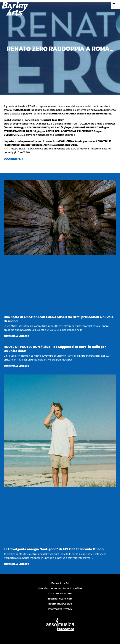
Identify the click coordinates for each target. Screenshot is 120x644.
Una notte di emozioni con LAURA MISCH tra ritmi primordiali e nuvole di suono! (59, 319)
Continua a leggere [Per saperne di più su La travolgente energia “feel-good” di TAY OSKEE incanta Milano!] (16, 564)
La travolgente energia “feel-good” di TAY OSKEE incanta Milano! (54, 549)
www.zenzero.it (13, 159)
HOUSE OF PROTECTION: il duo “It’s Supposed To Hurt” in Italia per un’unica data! (55, 349)
